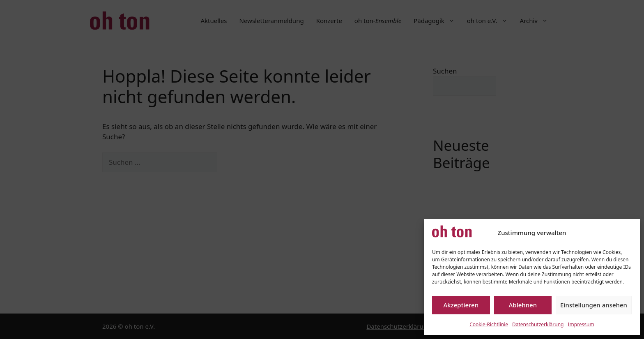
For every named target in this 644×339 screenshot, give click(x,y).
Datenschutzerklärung (538, 324)
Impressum (581, 324)
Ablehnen (523, 305)
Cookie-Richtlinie (489, 324)
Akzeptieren (461, 305)
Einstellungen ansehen (594, 305)
